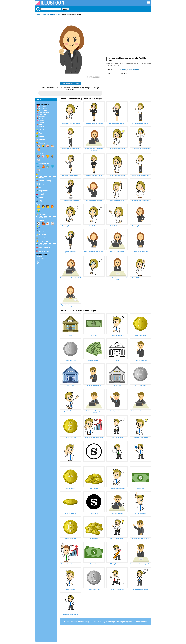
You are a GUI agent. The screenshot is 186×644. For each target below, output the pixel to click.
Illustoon (38, 14)
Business (46, 14)
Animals (42, 143)
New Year (43, 118)
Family (39, 204)
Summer (42, 122)
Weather (42, 140)
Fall (41, 124)
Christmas (43, 108)
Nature (41, 130)
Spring (42, 120)
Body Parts (43, 241)
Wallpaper (40, 258)
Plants (41, 136)
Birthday (42, 116)
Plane (41, 197)
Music (41, 231)
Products (42, 245)
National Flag (44, 251)
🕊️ (39, 160)
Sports (41, 221)
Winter (42, 126)
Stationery (43, 218)
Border (39, 256)
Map (38, 260)
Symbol (47, 248)
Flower (41, 133)
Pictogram (41, 264)
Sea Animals (44, 164)
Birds (41, 153)
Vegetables (43, 191)
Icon (40, 248)
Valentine (43, 114)
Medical (42, 238)
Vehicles (42, 194)
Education (43, 214)
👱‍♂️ (39, 210)
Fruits (41, 187)
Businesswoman (55, 14)
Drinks (41, 184)
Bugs (41, 174)
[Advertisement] (129, 36)
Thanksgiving (44, 112)
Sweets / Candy (45, 181)
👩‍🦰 (52, 207)
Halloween (43, 110)
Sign (38, 262)
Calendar (43, 106)
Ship (41, 201)
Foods (41, 177)
